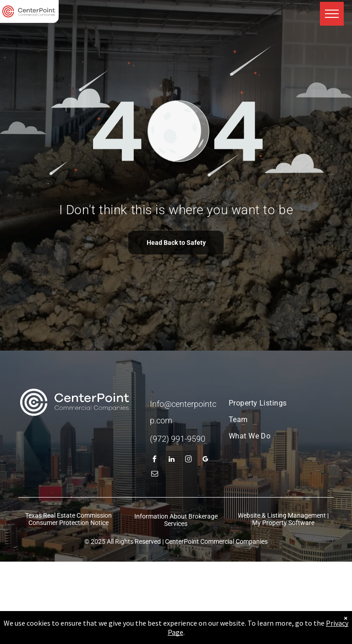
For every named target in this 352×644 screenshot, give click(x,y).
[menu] (332, 14)
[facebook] (155, 460)
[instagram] (189, 460)
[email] (155, 475)
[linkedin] (172, 460)
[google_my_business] (206, 460)
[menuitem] (273, 403)
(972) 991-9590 (178, 439)
